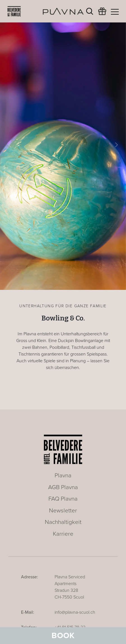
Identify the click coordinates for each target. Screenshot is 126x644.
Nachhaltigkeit (63, 522)
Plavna (63, 475)
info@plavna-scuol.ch (75, 612)
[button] (10, 145)
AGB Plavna (63, 487)
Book (63, 636)
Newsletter (63, 511)
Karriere (63, 534)
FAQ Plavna (63, 499)
